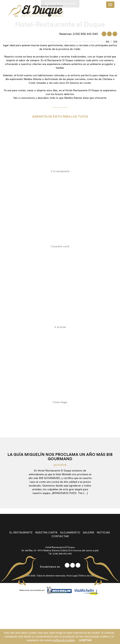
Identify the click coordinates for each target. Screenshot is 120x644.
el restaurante (21, 533)
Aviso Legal (72, 576)
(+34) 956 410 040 (85, 34)
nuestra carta (46, 533)
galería (88, 533)
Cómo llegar (60, 402)
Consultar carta (60, 247)
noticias (103, 533)
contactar (60, 536)
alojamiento (70, 533)
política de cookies (64, 640)
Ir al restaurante (60, 171)
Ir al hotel (60, 327)
